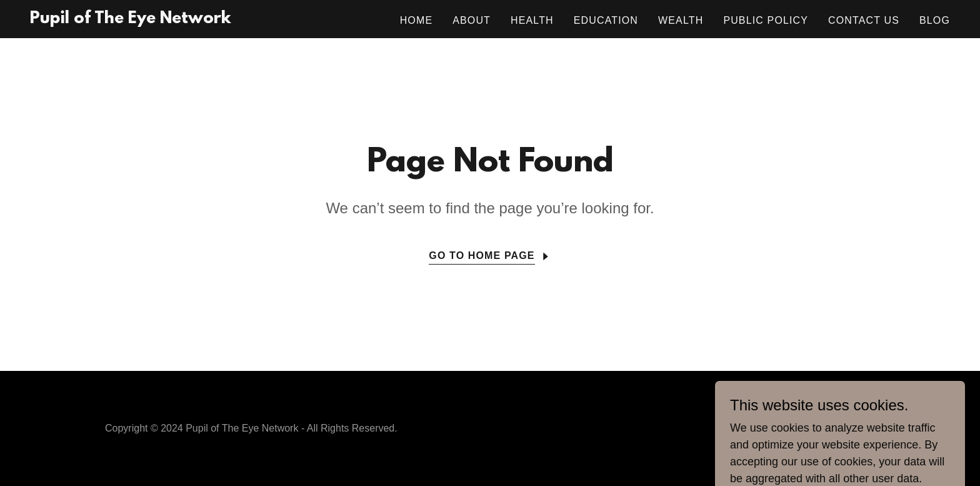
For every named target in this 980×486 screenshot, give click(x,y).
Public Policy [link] (766, 20)
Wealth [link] (681, 20)
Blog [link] (935, 20)
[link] (130, 19)
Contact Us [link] (864, 20)
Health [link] (532, 20)
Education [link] (606, 20)
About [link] (472, 20)
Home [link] (417, 20)
